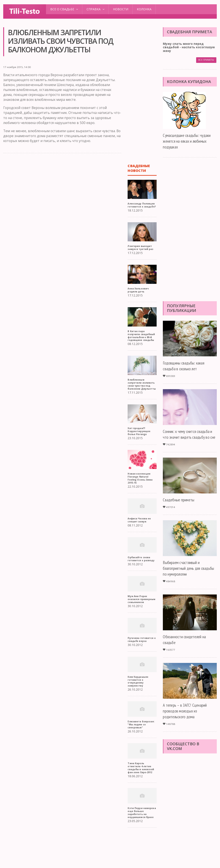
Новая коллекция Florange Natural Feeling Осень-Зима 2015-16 (141, 496)
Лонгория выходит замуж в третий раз (142, 253)
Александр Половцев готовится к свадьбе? (136, 208)
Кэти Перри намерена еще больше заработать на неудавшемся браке (142, 844)
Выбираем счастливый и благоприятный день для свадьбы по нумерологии (184, 574)
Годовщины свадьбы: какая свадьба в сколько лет (186, 366)
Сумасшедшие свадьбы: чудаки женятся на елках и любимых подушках (189, 141)
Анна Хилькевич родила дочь (139, 296)
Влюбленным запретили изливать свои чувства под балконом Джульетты (138, 399)
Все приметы (206, 60)
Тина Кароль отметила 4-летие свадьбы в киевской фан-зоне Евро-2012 (142, 798)
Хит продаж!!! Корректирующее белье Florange (140, 449)
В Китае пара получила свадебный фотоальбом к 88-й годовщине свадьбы (141, 345)
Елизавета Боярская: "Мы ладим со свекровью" (138, 753)
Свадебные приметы (180, 506)
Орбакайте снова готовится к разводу (140, 578)
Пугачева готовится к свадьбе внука (138, 665)
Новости (121, 9)
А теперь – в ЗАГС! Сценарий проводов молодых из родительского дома (187, 717)
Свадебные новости (139, 168)
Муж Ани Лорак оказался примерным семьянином (138, 621)
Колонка (144, 9)
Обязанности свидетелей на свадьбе (187, 646)
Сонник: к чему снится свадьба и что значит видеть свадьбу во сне (189, 437)
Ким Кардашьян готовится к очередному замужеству (139, 708)
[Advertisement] (62, 190)
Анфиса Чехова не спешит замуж (141, 538)
